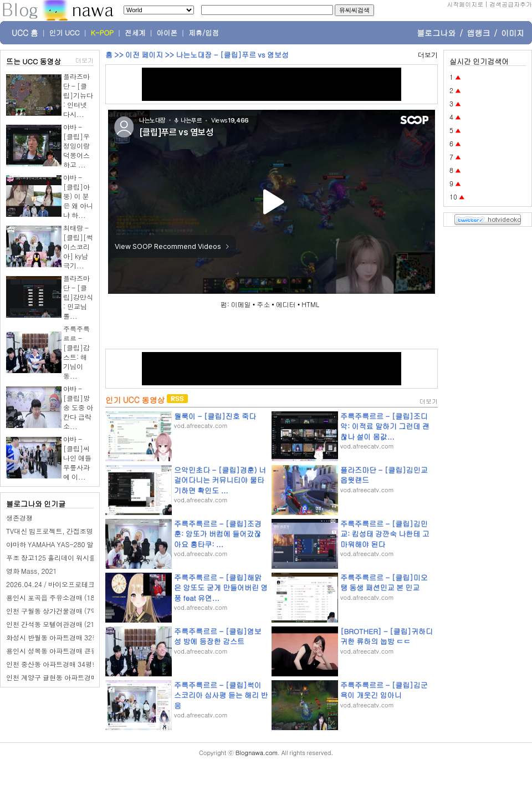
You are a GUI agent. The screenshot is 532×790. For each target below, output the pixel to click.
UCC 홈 (25, 33)
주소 (263, 304)
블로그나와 (436, 33)
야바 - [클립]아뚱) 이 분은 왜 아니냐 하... (78, 196)
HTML (310, 304)
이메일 (241, 304)
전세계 (135, 33)
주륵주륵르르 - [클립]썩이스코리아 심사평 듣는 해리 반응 (221, 695)
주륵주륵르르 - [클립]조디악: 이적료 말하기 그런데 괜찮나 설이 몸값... (385, 426)
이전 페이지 (144, 55)
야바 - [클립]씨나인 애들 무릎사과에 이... (77, 458)
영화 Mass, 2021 (32, 571)
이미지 (513, 33)
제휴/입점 (204, 33)
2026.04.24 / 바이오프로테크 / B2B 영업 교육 (75, 584)
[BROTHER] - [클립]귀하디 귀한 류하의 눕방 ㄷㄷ (387, 636)
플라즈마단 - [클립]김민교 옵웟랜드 (384, 475)
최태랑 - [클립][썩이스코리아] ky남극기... (78, 246)
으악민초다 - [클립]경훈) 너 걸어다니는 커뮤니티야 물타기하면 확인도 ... (220, 480)
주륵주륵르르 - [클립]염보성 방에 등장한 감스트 (218, 636)
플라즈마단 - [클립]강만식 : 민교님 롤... (78, 297)
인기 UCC (65, 33)
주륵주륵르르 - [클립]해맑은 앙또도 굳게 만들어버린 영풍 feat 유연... (221, 587)
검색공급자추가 (511, 4)
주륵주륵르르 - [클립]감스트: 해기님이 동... (76, 352)
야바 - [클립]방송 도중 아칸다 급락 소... (78, 407)
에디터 (286, 304)
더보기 (85, 60)
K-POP (102, 33)
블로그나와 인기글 (36, 504)
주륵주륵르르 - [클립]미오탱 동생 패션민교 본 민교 (384, 582)
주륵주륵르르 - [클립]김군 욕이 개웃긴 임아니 (384, 690)
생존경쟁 (19, 518)
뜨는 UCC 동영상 (34, 61)
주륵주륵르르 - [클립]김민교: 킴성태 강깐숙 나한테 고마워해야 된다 (385, 534)
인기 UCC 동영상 (135, 400)
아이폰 (167, 33)
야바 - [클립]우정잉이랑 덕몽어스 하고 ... (76, 146)
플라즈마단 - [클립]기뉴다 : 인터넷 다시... (78, 95)
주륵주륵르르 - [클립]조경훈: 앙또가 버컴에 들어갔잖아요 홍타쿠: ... (218, 534)
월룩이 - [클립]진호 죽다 (215, 416)
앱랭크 (478, 33)
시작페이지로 (465, 4)
